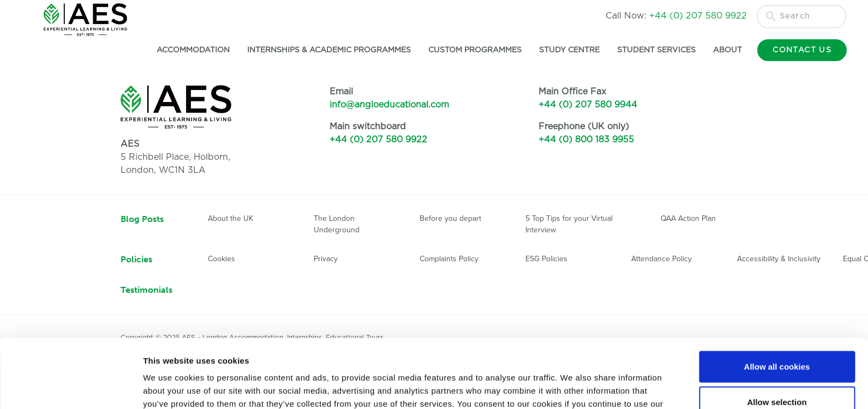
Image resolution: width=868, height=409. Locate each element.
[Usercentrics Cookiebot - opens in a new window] (71, 388)
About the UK (231, 218)
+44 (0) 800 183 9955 (586, 140)
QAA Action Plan (689, 218)
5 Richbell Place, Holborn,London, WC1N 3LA (175, 157)
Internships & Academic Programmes (328, 50)
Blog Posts (142, 219)
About (726, 50)
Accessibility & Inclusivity (779, 259)
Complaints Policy (449, 259)
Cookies (222, 259)
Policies (136, 259)
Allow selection (777, 338)
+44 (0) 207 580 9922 (378, 140)
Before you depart (450, 218)
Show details (573, 387)
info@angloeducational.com (389, 105)
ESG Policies (546, 259)
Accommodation (192, 50)
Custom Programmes (474, 50)
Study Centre (568, 50)
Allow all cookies (777, 302)
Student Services (655, 50)
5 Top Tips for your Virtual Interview (569, 224)
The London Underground (337, 224)
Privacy (326, 259)
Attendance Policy (662, 259)
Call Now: (676, 16)
